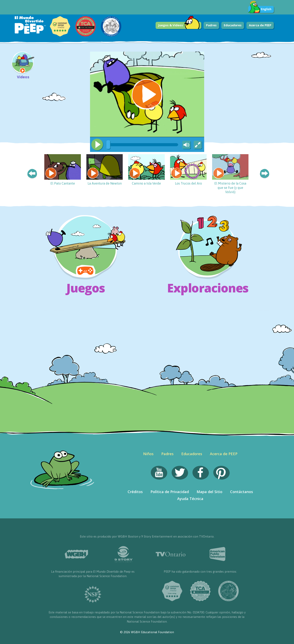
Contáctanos (242, 492)
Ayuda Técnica (190, 499)
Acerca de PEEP (260, 25)
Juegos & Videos (179, 25)
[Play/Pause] (97, 145)
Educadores (233, 25)
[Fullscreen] (198, 145)
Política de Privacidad (170, 492)
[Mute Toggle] (186, 145)
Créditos (135, 492)
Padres (211, 25)
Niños (148, 454)
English (260, 9)
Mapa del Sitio (209, 492)
